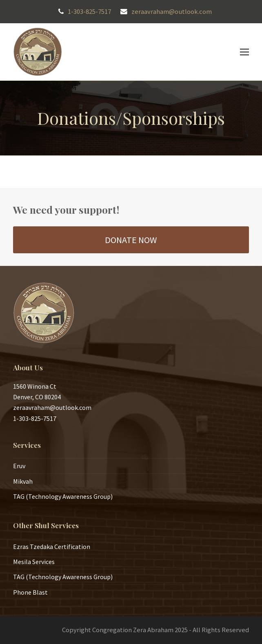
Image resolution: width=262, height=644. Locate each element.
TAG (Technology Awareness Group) (63, 496)
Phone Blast (30, 592)
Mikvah (23, 481)
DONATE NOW (131, 240)
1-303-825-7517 (89, 12)
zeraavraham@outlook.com (172, 12)
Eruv (19, 466)
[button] (244, 52)
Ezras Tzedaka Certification (52, 547)
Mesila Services (34, 562)
